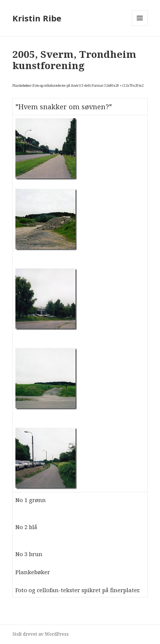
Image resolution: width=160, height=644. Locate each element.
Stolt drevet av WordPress (41, 634)
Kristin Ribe (37, 18)
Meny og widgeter (140, 26)
